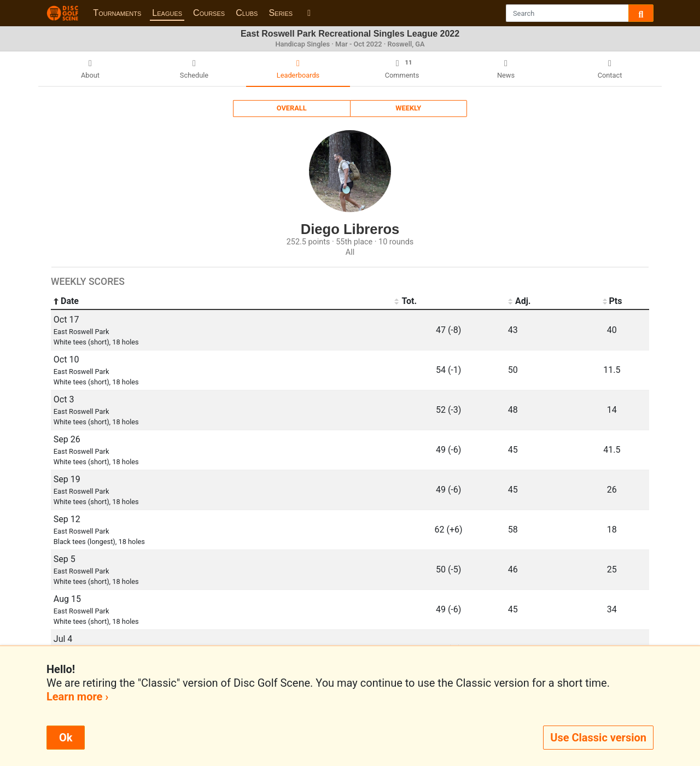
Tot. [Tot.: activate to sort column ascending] (406, 301)
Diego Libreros (350, 229)
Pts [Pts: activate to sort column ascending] (612, 301)
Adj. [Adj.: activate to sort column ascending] (520, 301)
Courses (209, 13)
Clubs (247, 13)
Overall (292, 108)
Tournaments (117, 13)
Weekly (408, 108)
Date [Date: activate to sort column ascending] (66, 301)
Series (281, 13)
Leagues (167, 13)
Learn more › (77, 697)
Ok (66, 738)
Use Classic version (598, 738)
